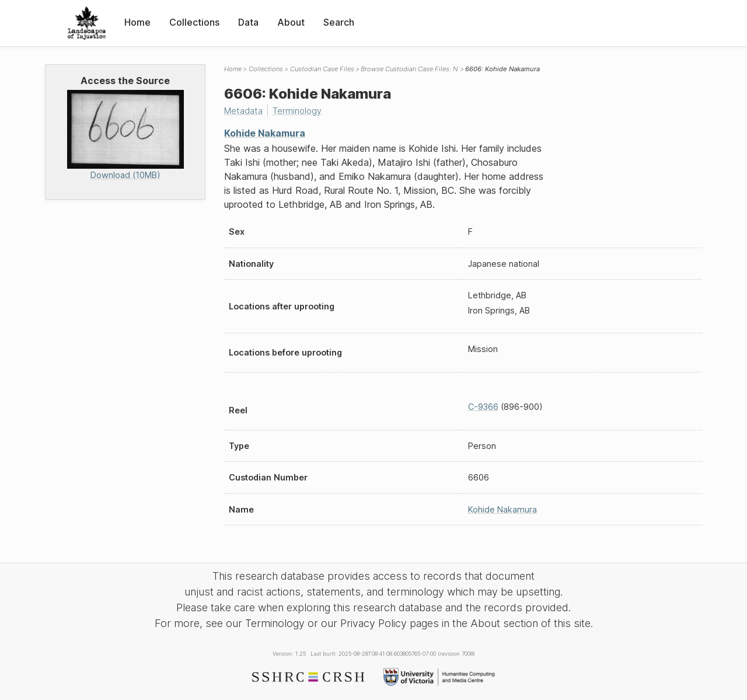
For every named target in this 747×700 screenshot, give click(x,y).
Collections (194, 22)
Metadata (243, 111)
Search (339, 22)
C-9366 (483, 407)
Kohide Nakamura (265, 133)
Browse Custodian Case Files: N (409, 69)
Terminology (297, 111)
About (291, 22)
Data (248, 22)
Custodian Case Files (322, 69)
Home (137, 22)
